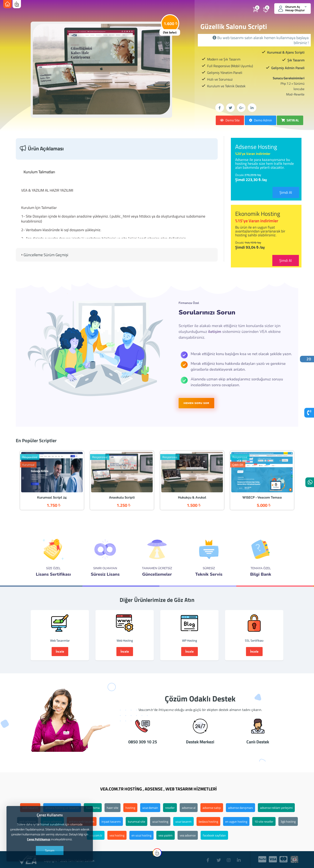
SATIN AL (290, 120)
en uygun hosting (236, 821)
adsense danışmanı (240, 808)
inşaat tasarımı (111, 821)
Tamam (50, 850)
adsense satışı (212, 808)
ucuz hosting (160, 821)
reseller (170, 808)
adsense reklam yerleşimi (276, 808)
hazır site (113, 808)
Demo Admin (260, 120)
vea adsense (188, 835)
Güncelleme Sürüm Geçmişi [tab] (44, 255)
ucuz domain (150, 808)
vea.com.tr (96, 835)
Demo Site (230, 120)
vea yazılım (166, 835)
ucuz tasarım (183, 821)
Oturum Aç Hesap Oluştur (292, 9)
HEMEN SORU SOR (196, 403)
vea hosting (117, 835)
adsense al (189, 808)
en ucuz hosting (141, 835)
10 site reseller (264, 821)
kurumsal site (136, 821)
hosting (130, 808)
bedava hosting (208, 821)
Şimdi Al (286, 192)
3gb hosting (288, 821)
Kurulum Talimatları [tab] (38, 172)
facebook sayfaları (214, 835)
